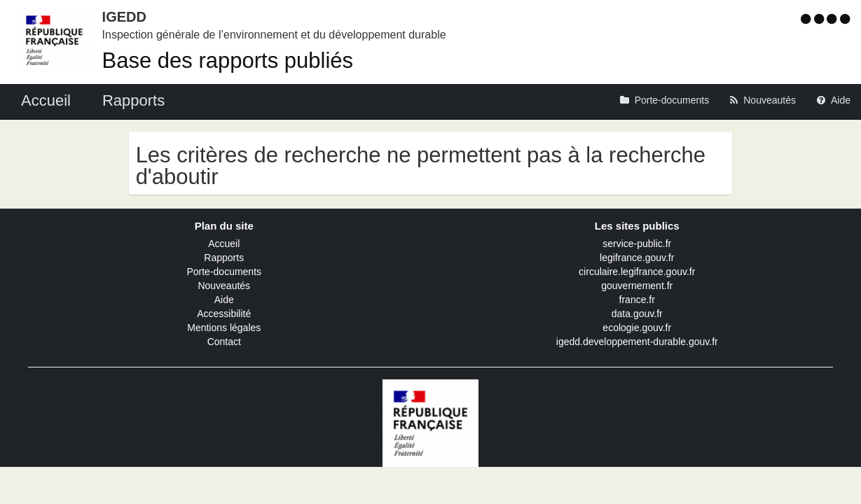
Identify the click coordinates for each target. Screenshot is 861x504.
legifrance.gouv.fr (637, 258)
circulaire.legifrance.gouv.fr (637, 272)
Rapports (224, 258)
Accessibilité (224, 314)
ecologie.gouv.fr (637, 328)
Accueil (224, 244)
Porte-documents (224, 272)
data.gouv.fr (637, 314)
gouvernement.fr (637, 286)
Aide (224, 300)
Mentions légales (224, 328)
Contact (224, 342)
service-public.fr (637, 244)
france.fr (637, 300)
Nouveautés (224, 286)
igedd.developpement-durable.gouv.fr (637, 342)
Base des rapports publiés (228, 61)
